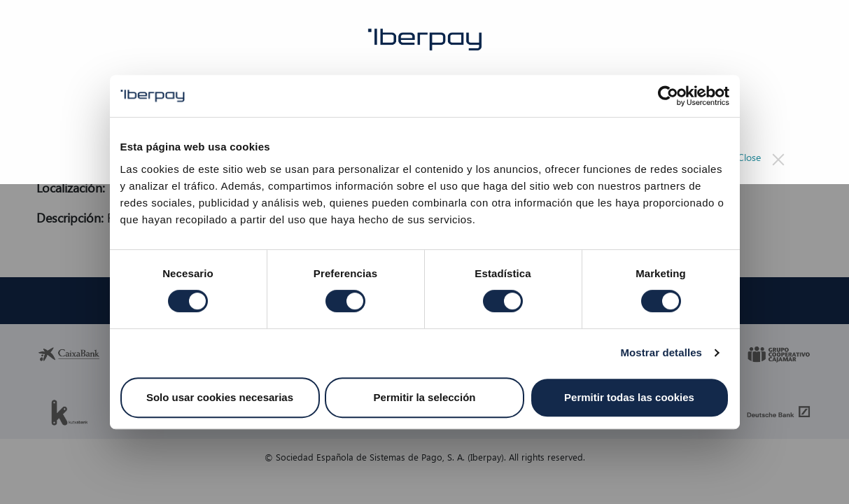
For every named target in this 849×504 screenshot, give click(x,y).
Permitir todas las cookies (629, 397)
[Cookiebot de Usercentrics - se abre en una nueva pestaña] (668, 96)
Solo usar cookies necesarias (220, 397)
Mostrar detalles (661, 352)
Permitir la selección (425, 397)
